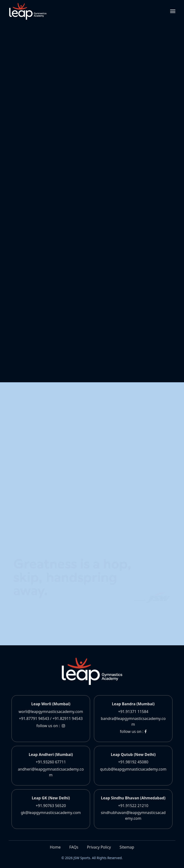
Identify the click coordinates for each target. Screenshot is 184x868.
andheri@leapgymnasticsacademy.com (51, 772)
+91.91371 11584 (133, 712)
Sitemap (127, 847)
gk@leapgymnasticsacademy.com (51, 813)
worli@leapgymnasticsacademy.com (51, 712)
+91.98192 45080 (133, 762)
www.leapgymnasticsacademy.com (65, 79)
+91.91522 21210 (133, 806)
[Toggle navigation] (173, 11)
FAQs (74, 847)
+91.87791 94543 (34, 718)
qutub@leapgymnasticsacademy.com (133, 769)
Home (55, 847)
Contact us (40, 411)
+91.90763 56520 (51, 806)
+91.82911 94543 (68, 718)
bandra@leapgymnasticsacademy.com (133, 721)
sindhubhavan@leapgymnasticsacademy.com (133, 815)
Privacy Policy (99, 847)
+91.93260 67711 (51, 762)
